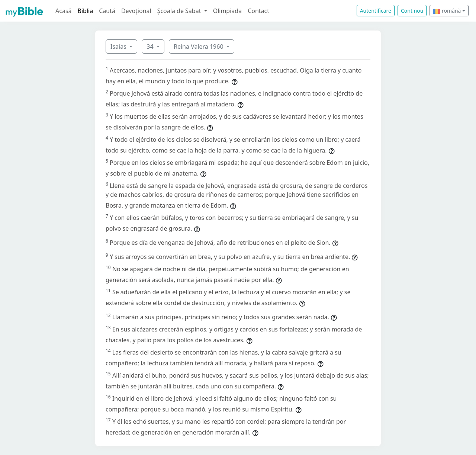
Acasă (64, 11)
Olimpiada (227, 11)
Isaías (119, 47)
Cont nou (412, 11)
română (447, 11)
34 (151, 47)
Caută (107, 11)
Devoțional (136, 11)
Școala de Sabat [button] (180, 11)
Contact (258, 11)
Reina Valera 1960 (199, 47)
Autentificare (376, 11)
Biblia (86, 11)
